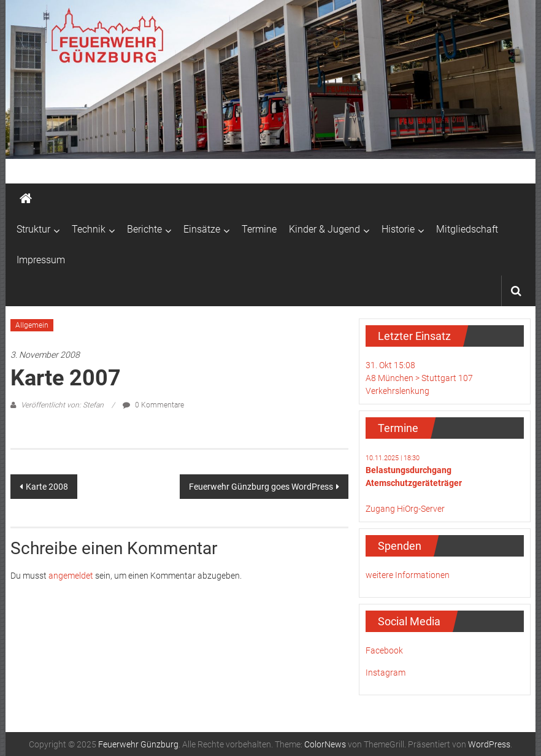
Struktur (33, 229)
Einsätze (202, 229)
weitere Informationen (408, 575)
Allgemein (32, 325)
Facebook (384, 650)
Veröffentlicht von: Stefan (62, 405)
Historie (398, 229)
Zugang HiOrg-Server (405, 509)
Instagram (386, 673)
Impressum (41, 260)
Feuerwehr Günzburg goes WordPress (261, 487)
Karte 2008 (47, 487)
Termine (259, 229)
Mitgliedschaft (467, 229)
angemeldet (71, 576)
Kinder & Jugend (324, 229)
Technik (89, 229)
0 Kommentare (153, 405)
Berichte (144, 229)
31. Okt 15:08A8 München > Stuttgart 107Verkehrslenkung (419, 378)
